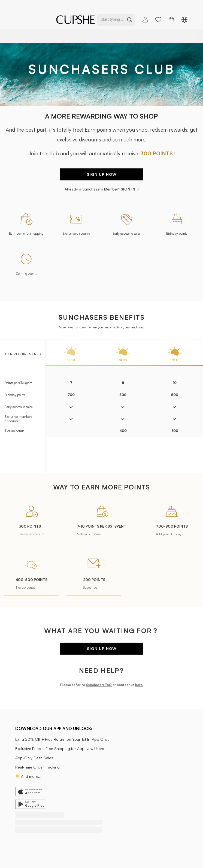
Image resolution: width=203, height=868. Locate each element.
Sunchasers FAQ (99, 685)
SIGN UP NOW (102, 174)
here (139, 685)
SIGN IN (130, 189)
